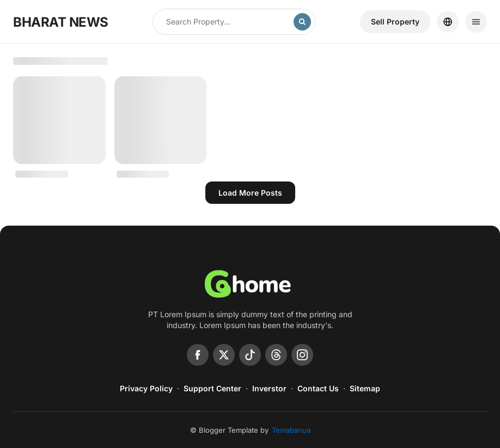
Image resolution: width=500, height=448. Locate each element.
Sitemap (365, 388)
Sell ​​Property (395, 22)
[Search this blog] (223, 22)
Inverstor (269, 388)
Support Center (212, 388)
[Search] (302, 22)
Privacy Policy (146, 388)
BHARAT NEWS (61, 22)
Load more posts (250, 193)
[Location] (448, 22)
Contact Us (318, 388)
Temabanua (291, 430)
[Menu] (476, 22)
